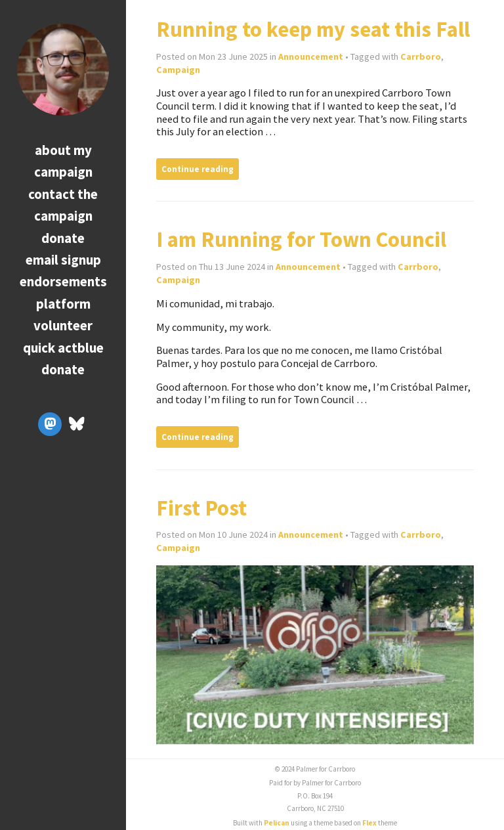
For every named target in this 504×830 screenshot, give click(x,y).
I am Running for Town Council (301, 239)
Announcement (311, 56)
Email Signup (63, 260)
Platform (63, 304)
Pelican (277, 823)
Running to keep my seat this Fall (313, 29)
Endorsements (63, 281)
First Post (201, 508)
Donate (63, 238)
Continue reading (198, 169)
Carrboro (421, 56)
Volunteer (63, 325)
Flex (369, 823)
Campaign (178, 70)
